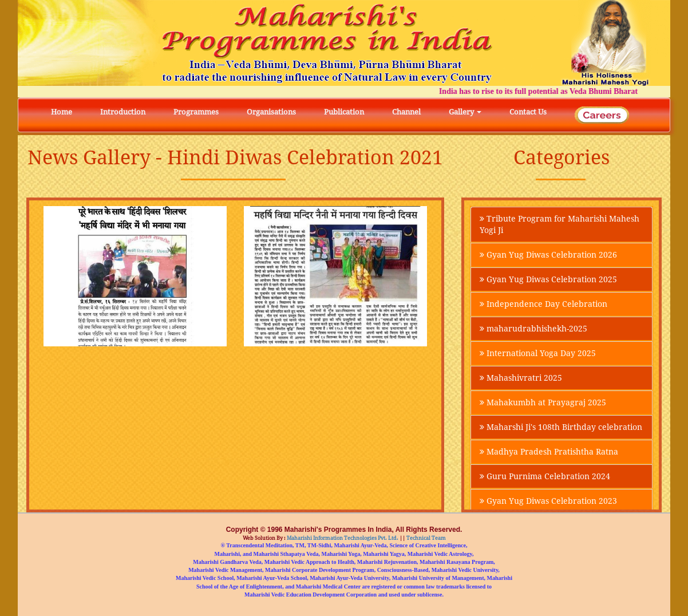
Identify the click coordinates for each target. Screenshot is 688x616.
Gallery (465, 112)
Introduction (123, 112)
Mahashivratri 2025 (521, 378)
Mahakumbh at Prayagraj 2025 (543, 402)
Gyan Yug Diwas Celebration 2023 (548, 501)
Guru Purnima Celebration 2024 (545, 476)
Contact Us (528, 112)
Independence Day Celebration (543, 304)
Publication (344, 112)
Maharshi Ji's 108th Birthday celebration (561, 427)
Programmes (196, 112)
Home (62, 112)
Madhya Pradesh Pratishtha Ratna (549, 452)
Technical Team (426, 538)
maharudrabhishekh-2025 (533, 329)
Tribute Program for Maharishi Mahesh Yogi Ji (560, 224)
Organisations (271, 112)
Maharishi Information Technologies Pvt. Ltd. (342, 538)
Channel (406, 112)
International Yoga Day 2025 (538, 353)
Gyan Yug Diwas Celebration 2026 (548, 255)
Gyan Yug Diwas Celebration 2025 (548, 279)
